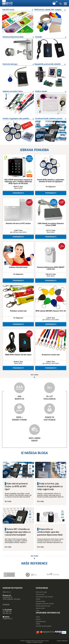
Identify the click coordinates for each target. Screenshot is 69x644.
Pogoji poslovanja (41, 622)
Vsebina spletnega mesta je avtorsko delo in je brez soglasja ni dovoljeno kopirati (34, 641)
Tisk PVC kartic (40, 594)
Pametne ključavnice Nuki (43, 606)
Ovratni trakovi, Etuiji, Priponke (44, 597)
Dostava (38, 619)
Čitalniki (38, 599)
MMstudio (65, 641)
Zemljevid (6, 604)
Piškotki (38, 624)
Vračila (38, 617)
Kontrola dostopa (41, 601)
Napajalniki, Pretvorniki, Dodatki (45, 604)
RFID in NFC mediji (41, 592)
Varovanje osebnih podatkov (44, 626)
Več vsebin (34, 376)
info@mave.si (7, 619)
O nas (38, 611)
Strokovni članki (40, 608)
